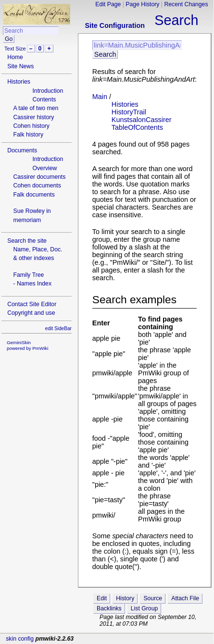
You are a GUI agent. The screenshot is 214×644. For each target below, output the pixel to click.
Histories (19, 82)
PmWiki (40, 348)
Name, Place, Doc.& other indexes (38, 254)
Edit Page (108, 4)
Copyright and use (31, 313)
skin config (20, 639)
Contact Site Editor (32, 304)
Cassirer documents (39, 177)
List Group (144, 608)
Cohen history (31, 126)
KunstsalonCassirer (142, 120)
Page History (142, 4)
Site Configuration (115, 25)
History (125, 598)
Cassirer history (33, 117)
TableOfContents (137, 127)
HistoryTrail (129, 112)
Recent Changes (186, 4)
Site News (20, 66)
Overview (44, 168)
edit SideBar (58, 328)
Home (15, 57)
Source (153, 598)
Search (176, 20)
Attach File (185, 598)
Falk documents (34, 195)
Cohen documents (37, 186)
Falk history (28, 135)
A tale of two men (36, 108)
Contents (44, 99)
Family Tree (28, 275)
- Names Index (32, 284)
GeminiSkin (19, 342)
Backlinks (109, 608)
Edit (102, 598)
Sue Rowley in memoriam (32, 215)
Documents (22, 150)
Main (100, 97)
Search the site (27, 241)
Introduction (48, 91)
